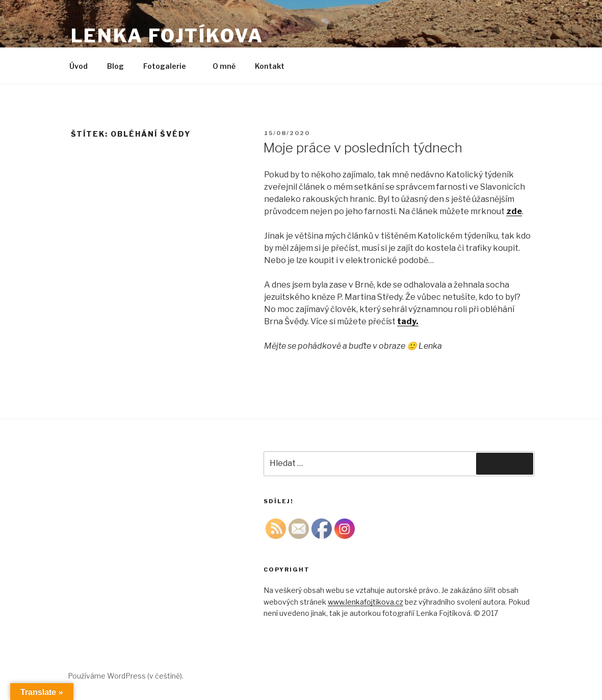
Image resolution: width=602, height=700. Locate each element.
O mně (224, 66)
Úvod (78, 66)
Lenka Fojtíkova (167, 36)
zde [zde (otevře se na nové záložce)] (514, 211)
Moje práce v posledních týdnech (363, 148)
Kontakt (270, 66)
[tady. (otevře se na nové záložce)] (408, 321)
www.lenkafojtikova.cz (365, 602)
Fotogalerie (169, 66)
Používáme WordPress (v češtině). (126, 676)
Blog (115, 66)
